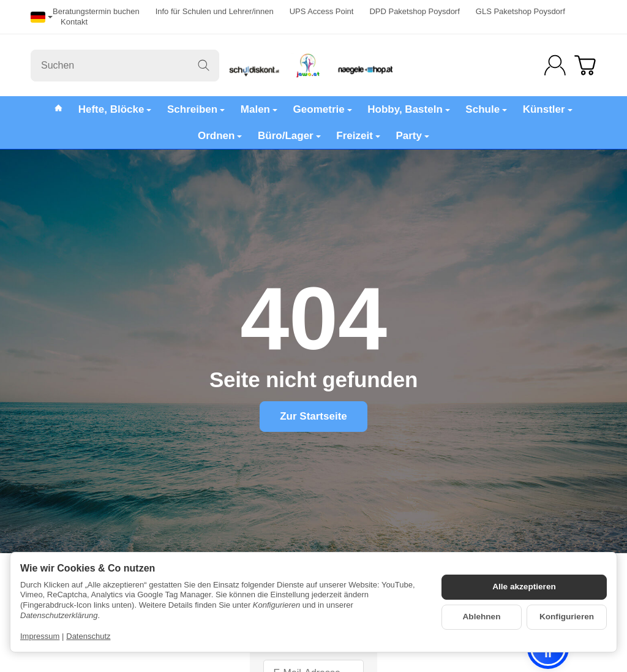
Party (412, 136)
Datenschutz (88, 636)
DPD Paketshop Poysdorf (414, 11)
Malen (259, 109)
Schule (486, 109)
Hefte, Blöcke (115, 109)
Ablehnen (482, 617)
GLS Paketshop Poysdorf (520, 11)
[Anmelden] (555, 65)
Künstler (548, 109)
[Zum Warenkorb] (585, 65)
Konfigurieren (567, 617)
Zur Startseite (313, 416)
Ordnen (220, 136)
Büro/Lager (289, 136)
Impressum (40, 636)
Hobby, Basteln (408, 109)
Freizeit (358, 136)
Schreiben (196, 109)
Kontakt (74, 22)
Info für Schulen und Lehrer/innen (215, 11)
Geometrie (323, 109)
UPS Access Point (322, 11)
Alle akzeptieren (524, 587)
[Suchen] (125, 66)
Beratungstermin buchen (96, 11)
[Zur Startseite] (313, 66)
